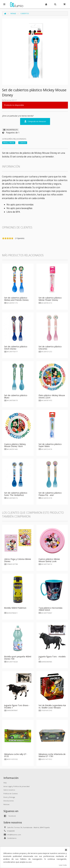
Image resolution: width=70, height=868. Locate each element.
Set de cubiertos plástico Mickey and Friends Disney (16, 299)
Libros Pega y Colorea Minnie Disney (18, 560)
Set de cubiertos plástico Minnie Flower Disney (50, 299)
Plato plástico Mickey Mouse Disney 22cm (52, 396)
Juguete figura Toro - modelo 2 (52, 658)
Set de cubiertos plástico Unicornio (50, 348)
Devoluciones (9, 801)
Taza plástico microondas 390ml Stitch (51, 609)
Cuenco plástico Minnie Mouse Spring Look (49, 560)
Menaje (13, 13)
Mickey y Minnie (9, 143)
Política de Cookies (11, 794)
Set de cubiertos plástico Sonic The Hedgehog (16, 494)
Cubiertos (25, 13)
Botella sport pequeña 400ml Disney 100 (18, 658)
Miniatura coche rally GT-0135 (16, 755)
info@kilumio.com (14, 835)
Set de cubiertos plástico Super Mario (50, 445)
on (3, 238)
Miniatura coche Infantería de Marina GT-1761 (52, 755)
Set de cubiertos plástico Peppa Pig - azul (50, 494)
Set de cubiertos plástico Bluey (16, 396)
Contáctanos (12, 838)
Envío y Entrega (9, 797)
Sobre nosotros (9, 790)
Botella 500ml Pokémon (15, 608)
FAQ (5, 783)
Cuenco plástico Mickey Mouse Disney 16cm (15, 445)
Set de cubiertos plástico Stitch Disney (16, 348)
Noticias (6, 804)
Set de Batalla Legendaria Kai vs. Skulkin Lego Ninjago (52, 706)
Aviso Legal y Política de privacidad (16, 786)
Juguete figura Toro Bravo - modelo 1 (17, 706)
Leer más (63, 865)
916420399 (11, 831)
